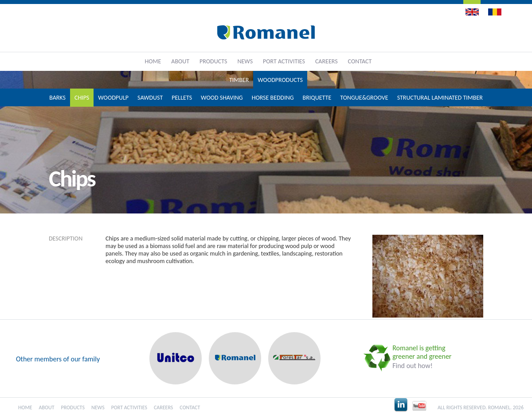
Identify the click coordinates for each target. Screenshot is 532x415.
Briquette (317, 98)
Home (153, 61)
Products (213, 61)
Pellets (182, 98)
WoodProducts (280, 80)
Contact (360, 61)
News (245, 61)
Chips (82, 98)
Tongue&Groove (364, 98)
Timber (239, 80)
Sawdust (150, 98)
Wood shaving (222, 98)
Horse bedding (273, 98)
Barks (57, 98)
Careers (327, 61)
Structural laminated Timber (440, 98)
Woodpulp (113, 98)
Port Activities (284, 61)
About (180, 61)
